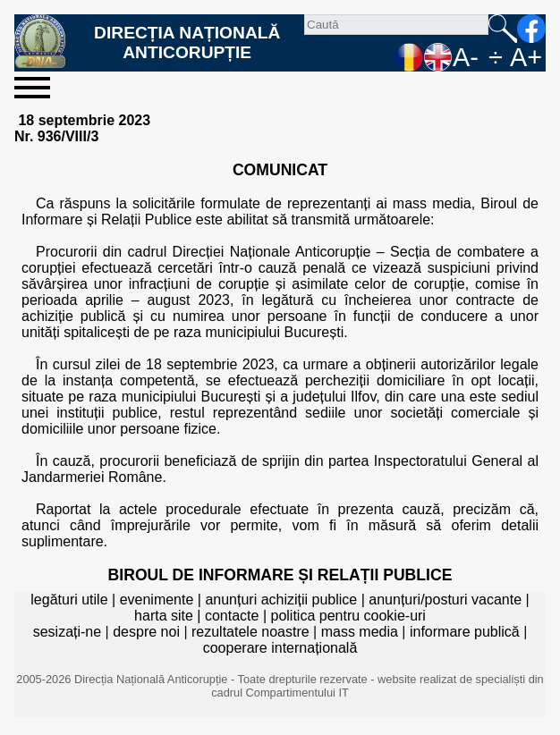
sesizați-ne (67, 632)
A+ (526, 57)
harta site (164, 616)
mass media (360, 632)
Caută (503, 29)
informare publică (465, 632)
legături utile (69, 600)
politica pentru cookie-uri (348, 616)
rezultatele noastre (250, 632)
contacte (232, 616)
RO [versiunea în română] (410, 57)
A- (466, 57)
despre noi (146, 632)
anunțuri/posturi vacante (445, 600)
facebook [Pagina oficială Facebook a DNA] (531, 29)
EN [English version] (438, 57)
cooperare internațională (280, 648)
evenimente (157, 600)
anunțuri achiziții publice (281, 600)
